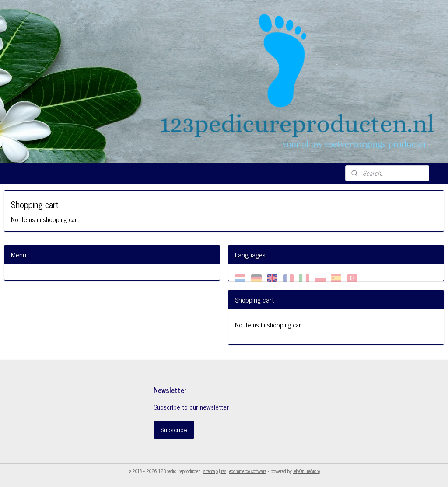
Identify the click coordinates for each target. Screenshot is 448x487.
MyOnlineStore (306, 471)
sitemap (211, 471)
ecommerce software (248, 471)
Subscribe (174, 430)
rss (224, 471)
